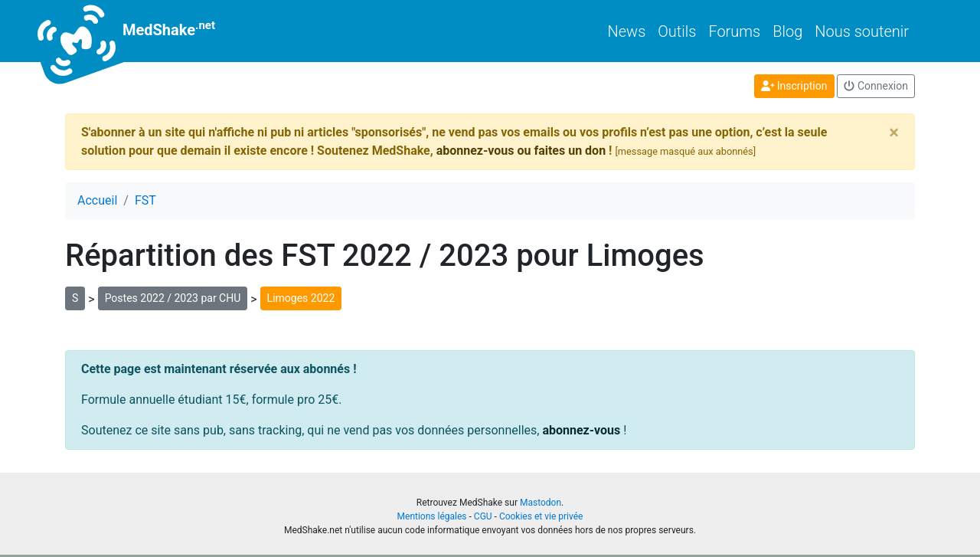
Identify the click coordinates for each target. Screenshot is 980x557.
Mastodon (541, 503)
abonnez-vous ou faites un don (521, 151)
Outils (677, 31)
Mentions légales (432, 516)
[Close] (894, 133)
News (627, 31)
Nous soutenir (862, 31)
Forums (734, 31)
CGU (483, 516)
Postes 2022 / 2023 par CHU (173, 298)
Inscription (794, 86)
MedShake (140, 31)
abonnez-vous (581, 430)
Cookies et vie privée (541, 516)
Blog (787, 31)
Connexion (876, 86)
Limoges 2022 (301, 298)
